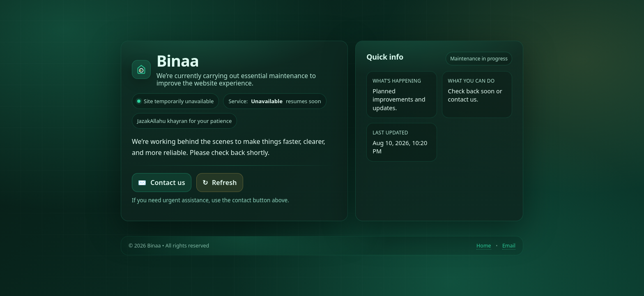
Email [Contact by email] (509, 246)
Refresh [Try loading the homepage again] (220, 183)
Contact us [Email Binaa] (162, 183)
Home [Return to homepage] (484, 246)
